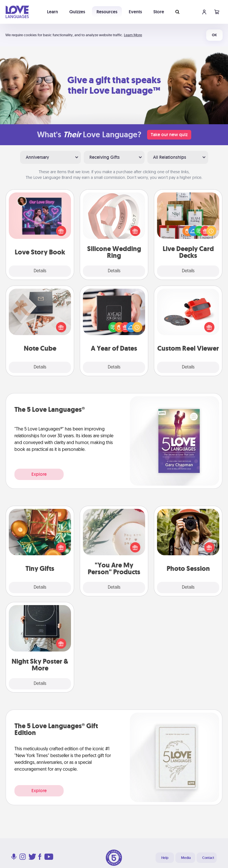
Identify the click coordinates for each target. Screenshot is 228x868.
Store (159, 12)
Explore (39, 474)
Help (165, 858)
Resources (107, 12)
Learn (52, 12)
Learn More (133, 35)
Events (135, 12)
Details (40, 271)
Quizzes (77, 12)
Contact (208, 858)
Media (186, 858)
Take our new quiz (169, 135)
